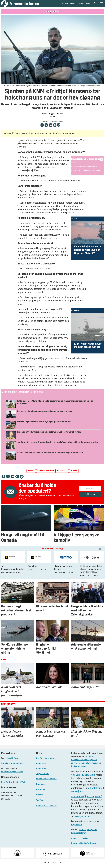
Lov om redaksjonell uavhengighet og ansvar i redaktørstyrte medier (85, 763)
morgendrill (62, 474)
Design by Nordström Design (84, 846)
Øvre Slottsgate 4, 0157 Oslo (14, 785)
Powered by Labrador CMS (52, 865)
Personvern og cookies (46, 782)
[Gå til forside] (20, 5)
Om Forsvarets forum (46, 761)
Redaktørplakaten (79, 770)
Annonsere (41, 767)
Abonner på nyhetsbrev (47, 809)
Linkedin (40, 798)
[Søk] (94, 5)
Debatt (73, 5)
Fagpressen (76, 828)
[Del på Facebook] (42, 128)
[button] (100, 552)
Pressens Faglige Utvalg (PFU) (87, 800)
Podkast (81, 5)
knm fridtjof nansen (46, 474)
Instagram (41, 793)
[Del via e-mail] (55, 128)
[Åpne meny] (101, 5)
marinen (74, 474)
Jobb (88, 5)
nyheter (31, 474)
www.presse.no (82, 819)
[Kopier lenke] (59, 128)
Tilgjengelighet (43, 777)
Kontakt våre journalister (12, 767)
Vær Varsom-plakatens (83, 778)
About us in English (80, 841)
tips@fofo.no (13, 761)
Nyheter (65, 5)
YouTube (40, 803)
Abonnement (42, 772)
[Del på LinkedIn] (51, 128)
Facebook (41, 787)
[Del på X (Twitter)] (46, 128)
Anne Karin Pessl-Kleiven (12, 775)
